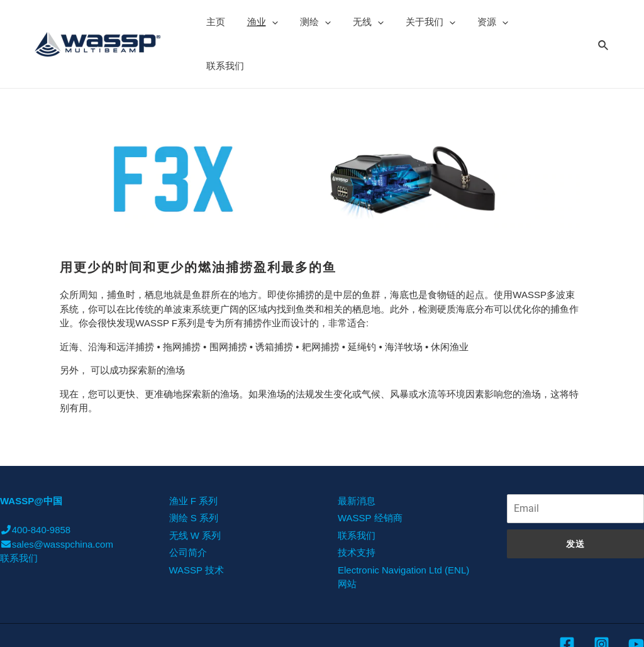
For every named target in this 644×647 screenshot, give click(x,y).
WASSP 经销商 (370, 474)
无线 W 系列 (195, 491)
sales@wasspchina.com (57, 500)
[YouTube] (636, 600)
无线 (357, 22)
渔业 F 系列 (194, 457)
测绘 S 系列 (194, 474)
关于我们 (416, 22)
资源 (475, 22)
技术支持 (357, 508)
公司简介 (188, 508)
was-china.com (525, 628)
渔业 (258, 22)
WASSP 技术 (197, 526)
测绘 (307, 22)
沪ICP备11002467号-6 (597, 627)
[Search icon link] (604, 21)
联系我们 (528, 22)
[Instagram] (602, 600)
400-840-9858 (35, 486)
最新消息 (357, 457)
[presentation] (267, 22)
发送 (575, 500)
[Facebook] (567, 600)
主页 (214, 22)
